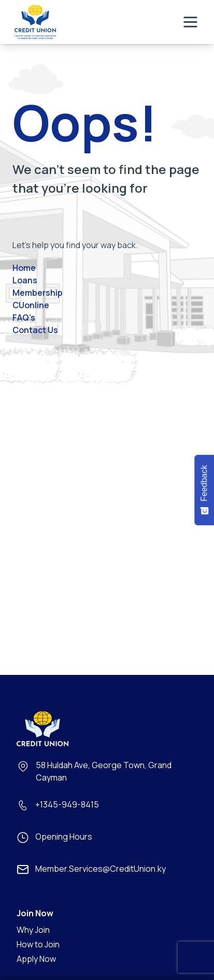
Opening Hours (64, 837)
